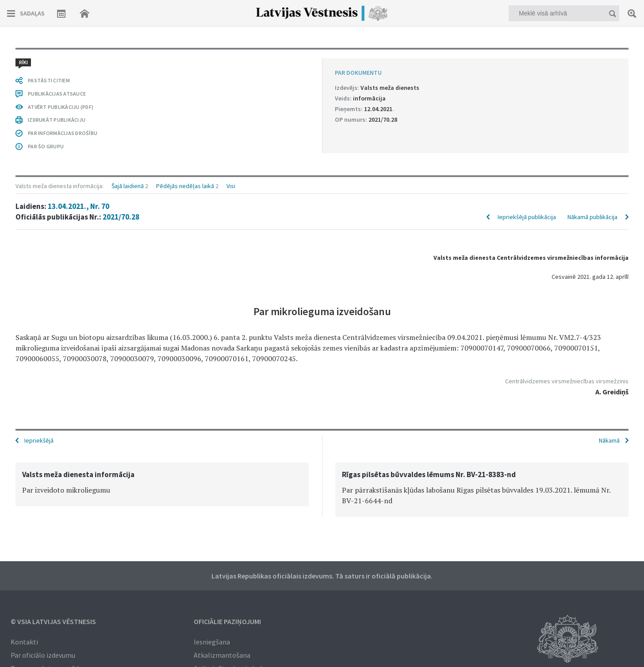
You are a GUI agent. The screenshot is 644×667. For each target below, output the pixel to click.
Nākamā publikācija (592, 217)
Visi (231, 186)
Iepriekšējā (39, 440)
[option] (162, 484)
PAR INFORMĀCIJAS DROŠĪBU (63, 133)
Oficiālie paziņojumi (227, 621)
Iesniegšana (212, 642)
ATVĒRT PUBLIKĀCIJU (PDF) (61, 107)
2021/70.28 (121, 217)
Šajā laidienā (128, 186)
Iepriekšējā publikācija (527, 217)
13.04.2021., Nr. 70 (79, 206)
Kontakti (24, 642)
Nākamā (609, 440)
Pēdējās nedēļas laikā (185, 186)
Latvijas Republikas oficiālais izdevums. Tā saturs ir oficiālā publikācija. (322, 576)
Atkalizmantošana (222, 655)
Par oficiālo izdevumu (43, 655)
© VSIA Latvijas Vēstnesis (53, 621)
